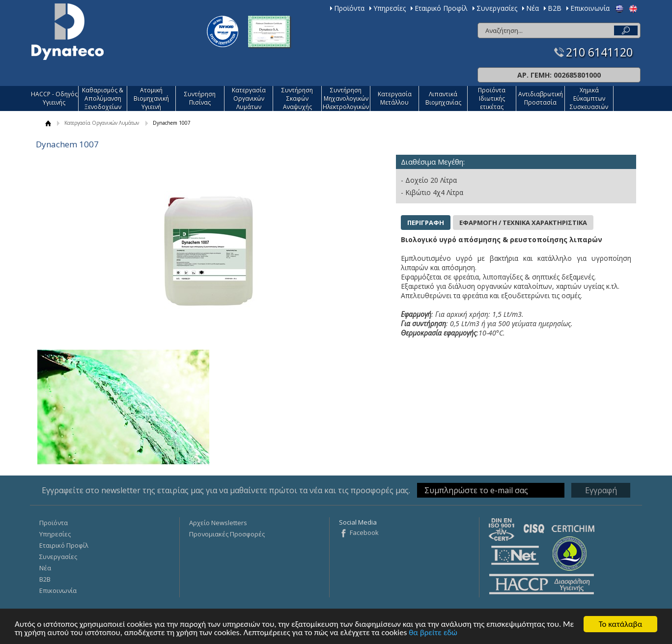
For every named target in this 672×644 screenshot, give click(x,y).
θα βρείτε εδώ (433, 633)
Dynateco (68, 32)
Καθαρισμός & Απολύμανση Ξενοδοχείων (103, 98)
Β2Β (555, 8)
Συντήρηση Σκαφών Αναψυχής (297, 98)
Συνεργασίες (497, 8)
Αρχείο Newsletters (218, 523)
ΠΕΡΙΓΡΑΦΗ (426, 223)
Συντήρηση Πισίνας (200, 98)
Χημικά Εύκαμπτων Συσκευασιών (589, 98)
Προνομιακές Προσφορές (227, 534)
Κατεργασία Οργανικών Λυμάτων (249, 98)
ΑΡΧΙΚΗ (48, 123)
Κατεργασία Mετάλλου (395, 98)
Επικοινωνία (590, 8)
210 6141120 (599, 52)
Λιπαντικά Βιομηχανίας (443, 98)
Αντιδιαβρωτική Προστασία (541, 98)
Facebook (364, 532)
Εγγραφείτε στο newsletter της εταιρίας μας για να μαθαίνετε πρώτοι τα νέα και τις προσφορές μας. (226, 490)
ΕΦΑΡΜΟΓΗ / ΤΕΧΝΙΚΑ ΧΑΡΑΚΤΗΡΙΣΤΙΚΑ (523, 223)
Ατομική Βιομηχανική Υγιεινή (151, 98)
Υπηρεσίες (390, 8)
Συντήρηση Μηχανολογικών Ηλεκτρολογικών (346, 98)
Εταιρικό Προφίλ (441, 8)
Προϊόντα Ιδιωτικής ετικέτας (492, 98)
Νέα (532, 8)
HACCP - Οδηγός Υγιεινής (54, 98)
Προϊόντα (349, 8)
